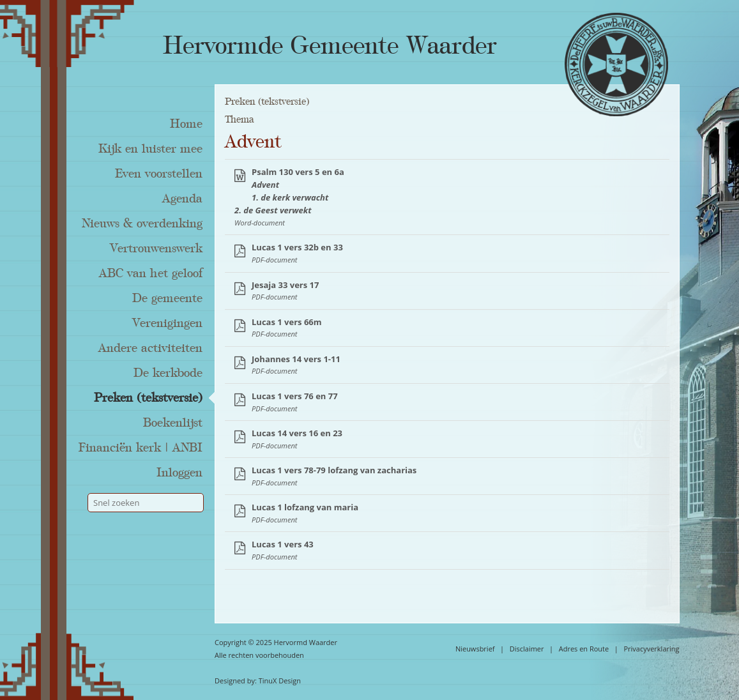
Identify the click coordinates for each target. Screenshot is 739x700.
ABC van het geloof (151, 273)
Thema (240, 119)
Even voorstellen (159, 174)
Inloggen (179, 473)
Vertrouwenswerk (156, 248)
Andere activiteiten (150, 348)
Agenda (182, 199)
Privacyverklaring (651, 649)
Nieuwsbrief (475, 649)
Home (186, 124)
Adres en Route (584, 649)
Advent (253, 142)
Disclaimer (527, 649)
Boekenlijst (173, 423)
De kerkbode (168, 373)
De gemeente (167, 298)
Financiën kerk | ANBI (141, 448)
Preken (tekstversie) (148, 398)
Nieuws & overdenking (142, 224)
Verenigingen (167, 323)
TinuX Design (280, 681)
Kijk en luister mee (150, 149)
